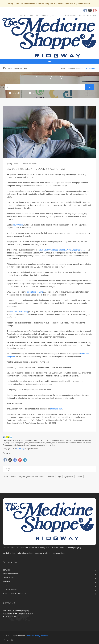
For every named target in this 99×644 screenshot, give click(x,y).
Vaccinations (8, 578)
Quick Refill (55, 16)
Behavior (51, 477)
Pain (6, 477)
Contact (6, 582)
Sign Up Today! (84, 16)
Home (63, 69)
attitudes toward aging (19, 311)
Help (32, 16)
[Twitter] (8, 640)
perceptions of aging (35, 292)
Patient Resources (76, 69)
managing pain (56, 409)
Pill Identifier (42, 16)
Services (7, 570)
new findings (18, 225)
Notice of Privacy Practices (14, 594)
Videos (34, 93)
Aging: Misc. (69, 477)
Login (94, 16)
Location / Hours (69, 16)
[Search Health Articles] (45, 87)
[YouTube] (12, 640)
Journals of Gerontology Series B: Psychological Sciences (62, 250)
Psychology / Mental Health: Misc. (32, 477)
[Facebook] (4, 640)
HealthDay (20, 449)
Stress (13, 477)
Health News (16, 93)
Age (59, 477)
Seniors (79, 477)
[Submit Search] (90, 87)
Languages (23, 16)
